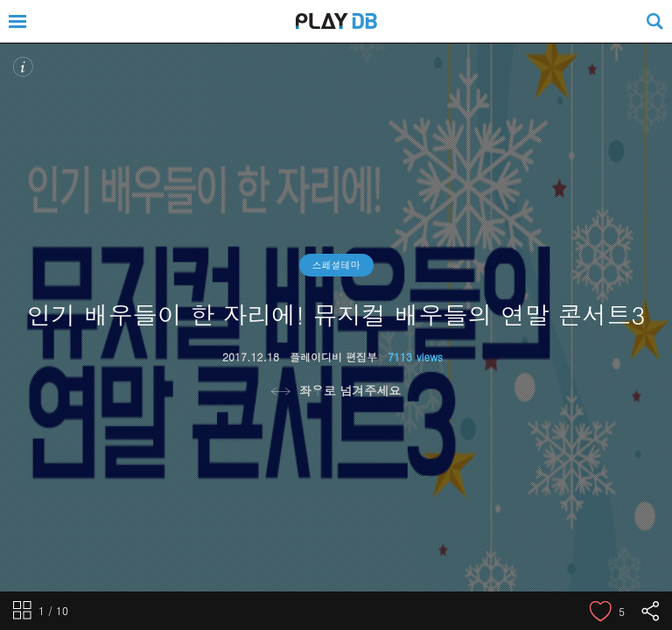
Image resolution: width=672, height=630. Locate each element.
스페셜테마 (336, 265)
